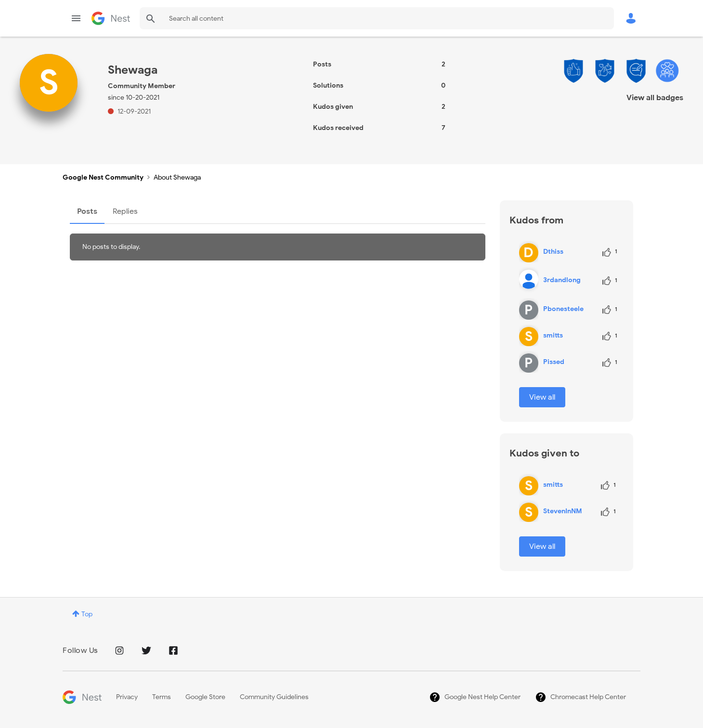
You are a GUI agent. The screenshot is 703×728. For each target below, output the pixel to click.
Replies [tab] (125, 211)
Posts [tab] (87, 211)
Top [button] (87, 614)
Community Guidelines (274, 697)
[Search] (377, 18)
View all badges (655, 98)
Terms (162, 697)
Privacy (127, 697)
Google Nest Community (111, 18)
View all (542, 397)
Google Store (205, 697)
